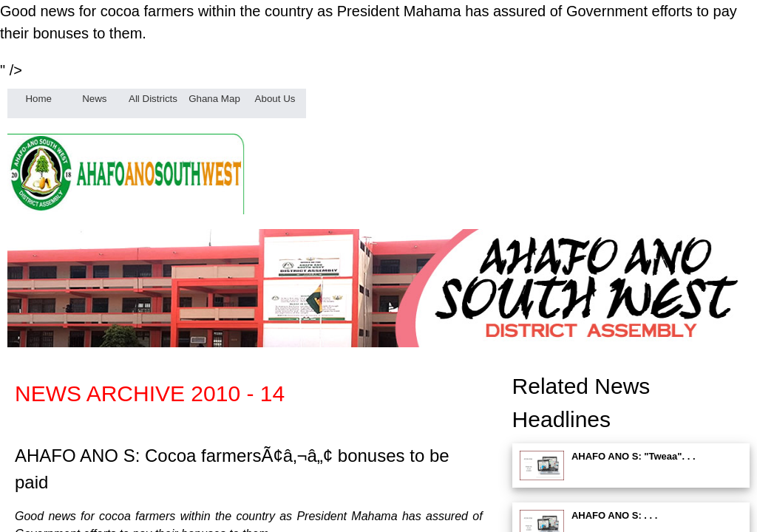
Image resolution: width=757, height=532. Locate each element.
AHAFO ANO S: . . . (615, 515)
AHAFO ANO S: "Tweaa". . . (634, 456)
